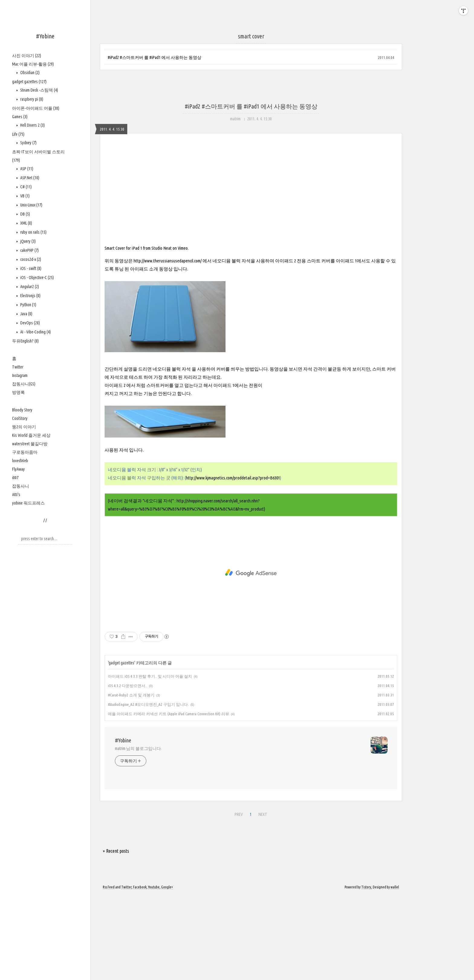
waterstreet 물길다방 (30, 444)
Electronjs (30, 296)
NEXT (262, 898)
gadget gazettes (29, 82)
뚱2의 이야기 (24, 427)
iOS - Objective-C (37, 277)
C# (26, 187)
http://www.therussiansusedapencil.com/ (168, 345)
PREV (238, 898)
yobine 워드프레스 (28, 503)
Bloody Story (22, 410)
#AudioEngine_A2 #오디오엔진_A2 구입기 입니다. (148, 789)
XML (26, 223)
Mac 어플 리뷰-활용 (33, 64)
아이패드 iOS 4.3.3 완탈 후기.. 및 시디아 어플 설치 (150, 761)
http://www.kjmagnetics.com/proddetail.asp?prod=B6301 (233, 562)
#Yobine (45, 36)
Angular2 (29, 287)
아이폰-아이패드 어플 (36, 108)
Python (28, 305)
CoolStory (20, 418)
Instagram (20, 375)
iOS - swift (30, 268)
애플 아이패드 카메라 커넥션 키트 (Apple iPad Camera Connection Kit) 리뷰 (169, 798)
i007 (15, 478)
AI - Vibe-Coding (35, 332)
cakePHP (29, 250)
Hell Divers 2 (32, 125)
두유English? (25, 341)
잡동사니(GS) (24, 384)
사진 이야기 (27, 56)
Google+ (167, 972)
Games (20, 117)
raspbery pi (31, 99)
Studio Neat (162, 333)
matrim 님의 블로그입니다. (138, 833)
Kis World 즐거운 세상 (31, 435)
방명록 (18, 392)
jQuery (28, 241)
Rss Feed (109, 972)
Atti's (16, 495)
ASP (26, 169)
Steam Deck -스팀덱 (39, 90)
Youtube (154, 972)
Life (18, 134)
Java (26, 314)
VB (24, 196)
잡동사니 (21, 486)
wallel (395, 972)
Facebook (140, 972)
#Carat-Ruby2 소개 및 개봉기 (131, 780)
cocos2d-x (30, 259)
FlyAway (18, 469)
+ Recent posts (116, 936)
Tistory (366, 972)
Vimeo (183, 333)
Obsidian (29, 73)
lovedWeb (20, 461)
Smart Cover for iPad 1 (123, 333)
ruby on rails (33, 232)
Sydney (28, 143)
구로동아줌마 (25, 452)
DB (25, 214)
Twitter (18, 367)
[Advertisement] (251, 197)
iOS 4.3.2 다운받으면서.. (128, 770)
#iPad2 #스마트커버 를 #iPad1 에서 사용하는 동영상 (154, 57)
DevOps (30, 323)
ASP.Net (29, 178)
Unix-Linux (31, 205)
